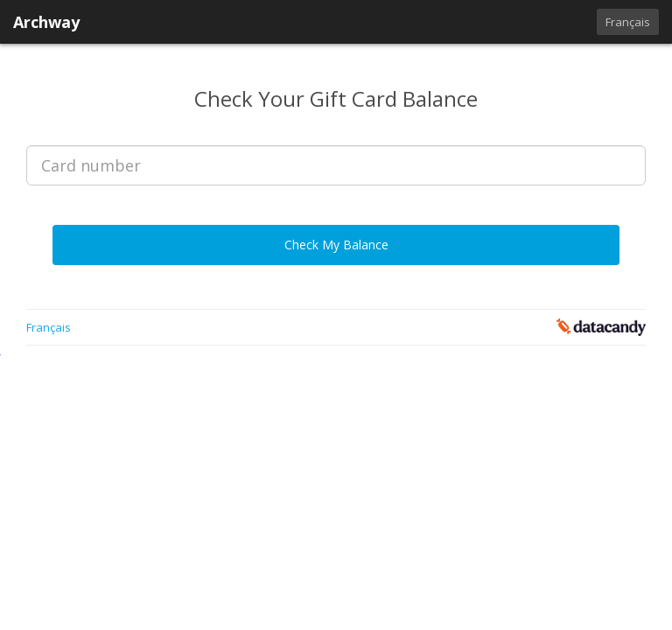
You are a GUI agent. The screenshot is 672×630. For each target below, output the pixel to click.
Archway (46, 22)
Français (628, 22)
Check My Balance (336, 245)
